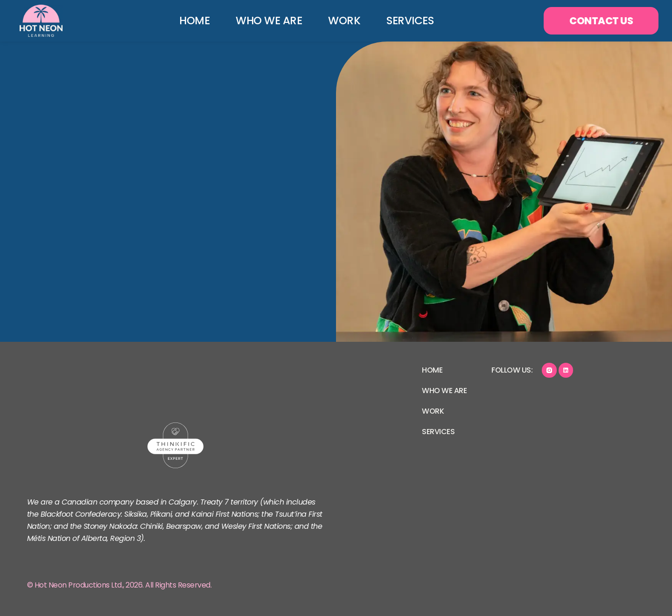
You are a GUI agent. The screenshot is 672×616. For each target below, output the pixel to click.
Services (406, 21)
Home (190, 21)
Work (340, 21)
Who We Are (265, 21)
